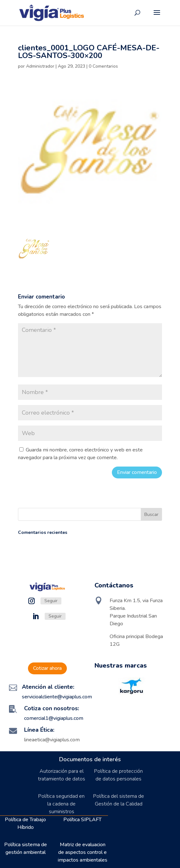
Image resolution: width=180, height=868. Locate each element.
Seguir (51, 601)
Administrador (40, 66)
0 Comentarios (103, 66)
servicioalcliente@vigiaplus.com (57, 697)
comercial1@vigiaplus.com (54, 718)
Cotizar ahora (47, 668)
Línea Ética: (39, 730)
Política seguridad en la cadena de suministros (61, 804)
